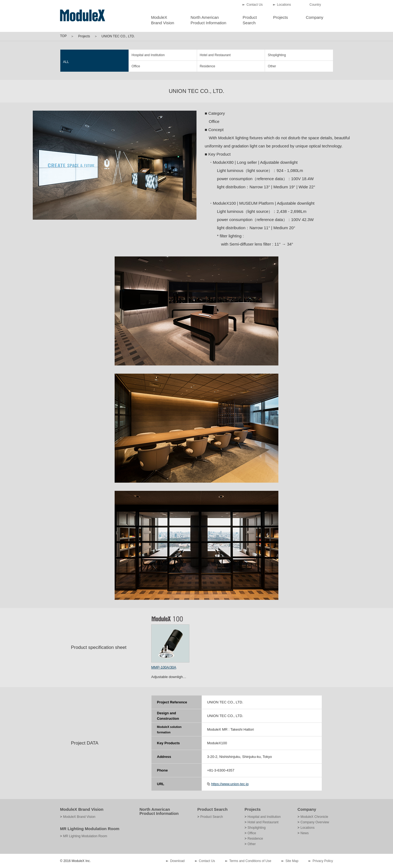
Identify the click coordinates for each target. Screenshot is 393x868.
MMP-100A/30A (164, 667)
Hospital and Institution (148, 55)
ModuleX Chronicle (314, 817)
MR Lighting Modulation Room (90, 829)
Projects (281, 17)
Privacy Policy (323, 861)
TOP (63, 36)
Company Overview (315, 822)
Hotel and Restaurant (215, 55)
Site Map (292, 861)
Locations (284, 5)
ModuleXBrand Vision (163, 20)
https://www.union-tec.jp (230, 784)
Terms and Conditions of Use (250, 861)
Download (177, 861)
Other (272, 66)
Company (314, 17)
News (305, 833)
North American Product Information (159, 811)
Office (136, 66)
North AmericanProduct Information (208, 20)
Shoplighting (277, 55)
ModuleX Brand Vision (82, 809)
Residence (208, 66)
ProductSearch (250, 20)
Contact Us (254, 5)
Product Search (212, 809)
